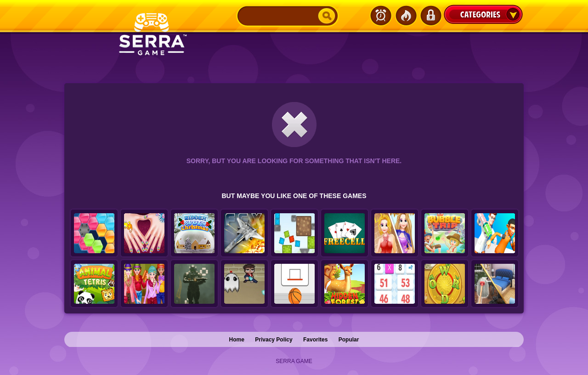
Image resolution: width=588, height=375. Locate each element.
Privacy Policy (274, 340)
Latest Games (381, 16)
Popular (349, 340)
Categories (483, 14)
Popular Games (406, 16)
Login (430, 16)
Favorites (315, 340)
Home (237, 340)
